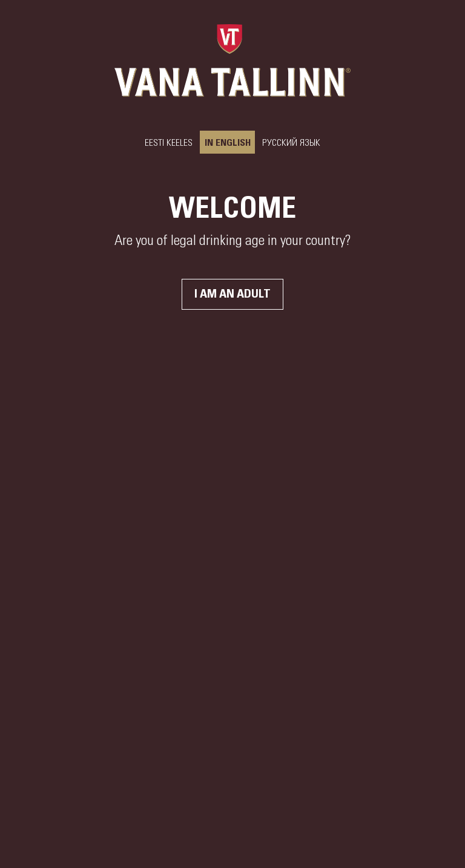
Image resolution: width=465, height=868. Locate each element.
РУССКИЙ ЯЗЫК (291, 143)
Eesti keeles (169, 143)
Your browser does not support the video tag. (232, 434)
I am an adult (232, 294)
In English (227, 143)
